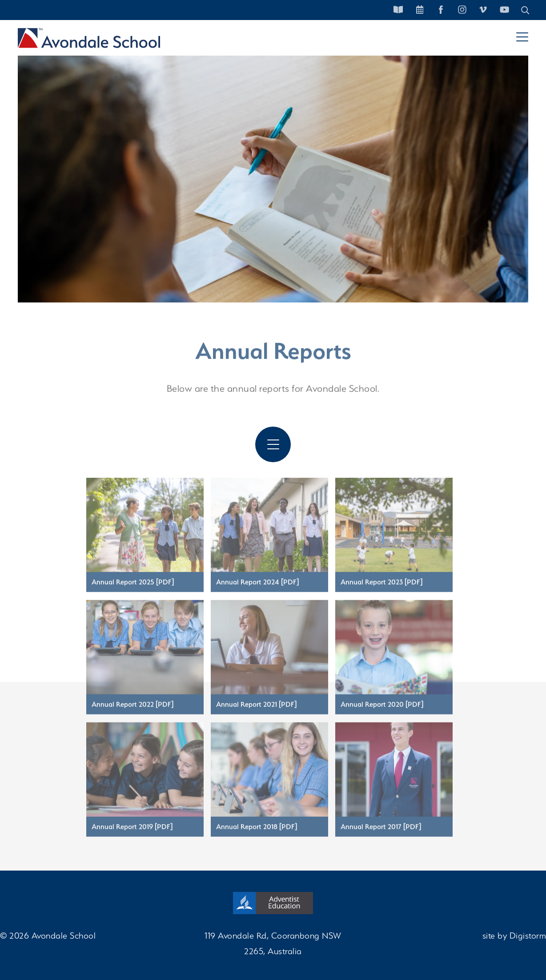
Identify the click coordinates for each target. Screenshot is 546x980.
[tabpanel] (273, 169)
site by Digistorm (514, 936)
